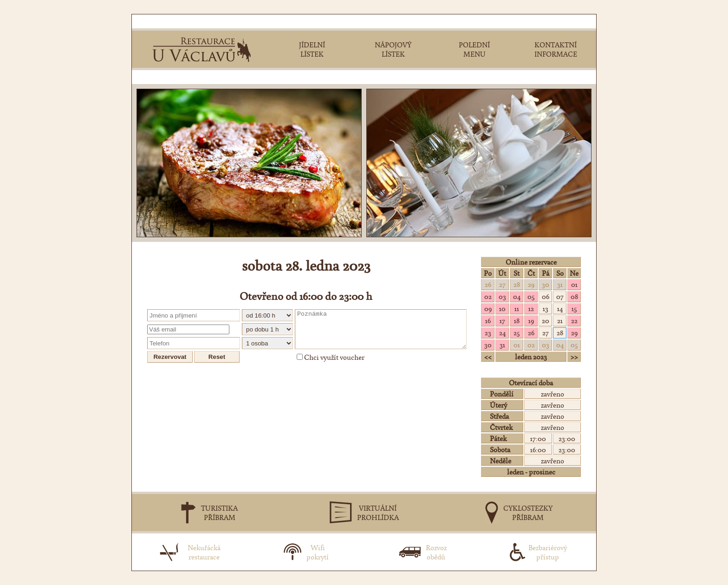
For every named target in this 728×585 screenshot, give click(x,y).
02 (488, 296)
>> (574, 357)
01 (574, 284)
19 (531, 320)
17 (502, 320)
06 (546, 296)
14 (560, 308)
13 (546, 308)
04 (517, 296)
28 (517, 284)
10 (502, 308)
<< (488, 357)
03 (502, 296)
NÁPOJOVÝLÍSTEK (393, 49)
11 (517, 308)
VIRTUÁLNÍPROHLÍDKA (378, 513)
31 (560, 284)
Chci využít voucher (331, 357)
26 (488, 284)
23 (488, 332)
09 (488, 308)
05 (531, 296)
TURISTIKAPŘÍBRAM (219, 513)
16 (488, 320)
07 (560, 296)
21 (560, 320)
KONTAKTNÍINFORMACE (556, 49)
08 (574, 296)
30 (546, 284)
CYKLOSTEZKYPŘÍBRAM (528, 513)
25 (517, 332)
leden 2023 (531, 357)
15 (574, 308)
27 (502, 284)
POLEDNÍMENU (474, 49)
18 (517, 320)
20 (546, 320)
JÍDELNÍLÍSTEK (312, 49)
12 (531, 308)
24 (502, 332)
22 (574, 320)
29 (531, 284)
